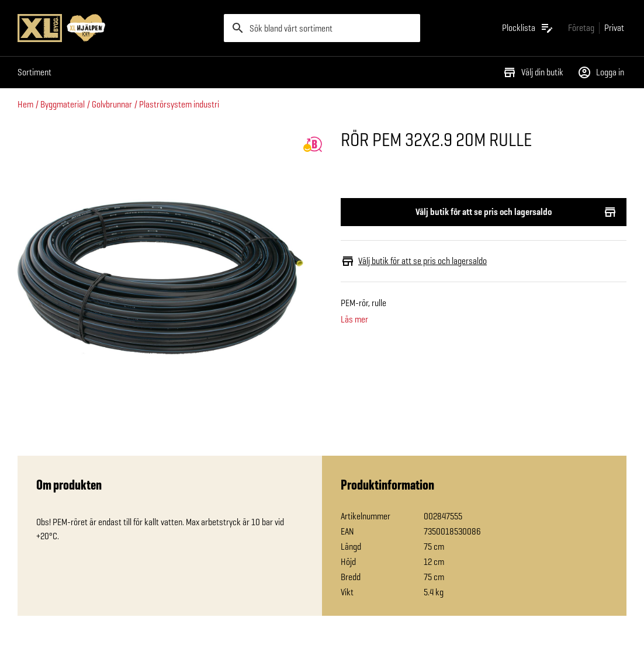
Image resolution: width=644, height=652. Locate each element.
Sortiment (34, 72)
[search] (322, 28)
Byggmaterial (63, 104)
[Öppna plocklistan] (528, 28)
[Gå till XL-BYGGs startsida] (116, 28)
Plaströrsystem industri (179, 104)
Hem (25, 104)
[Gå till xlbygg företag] (581, 28)
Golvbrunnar (112, 104)
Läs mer (354, 320)
